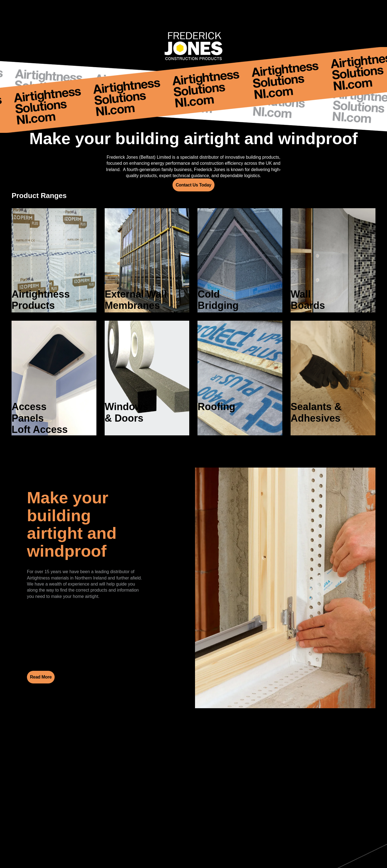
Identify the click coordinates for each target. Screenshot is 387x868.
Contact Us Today (194, 185)
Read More (41, 677)
